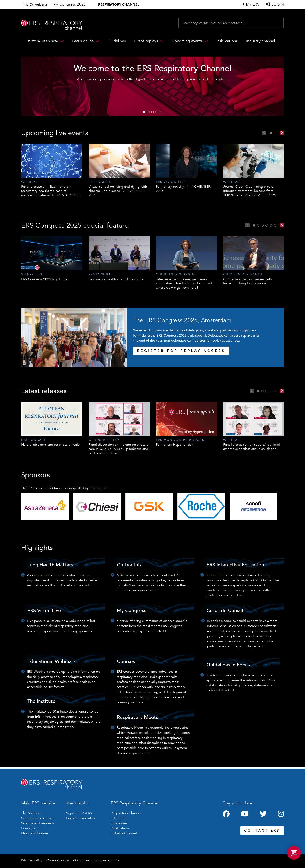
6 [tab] (275, 225)
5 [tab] (161, 112)
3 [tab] (152, 112)
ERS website (37, 4)
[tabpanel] (152, 86)
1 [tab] (144, 112)
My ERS (253, 4)
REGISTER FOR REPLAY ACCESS (181, 351)
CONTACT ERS (262, 831)
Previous (264, 133)
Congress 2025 (72, 4)
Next (282, 133)
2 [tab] (148, 112)
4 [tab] (157, 112)
